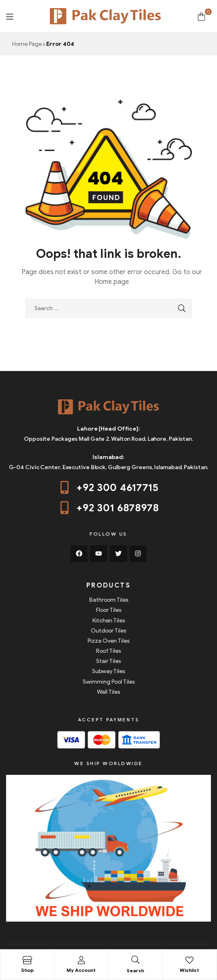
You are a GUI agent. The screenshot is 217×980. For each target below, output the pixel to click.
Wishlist (189, 970)
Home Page (27, 44)
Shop (27, 970)
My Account (81, 970)
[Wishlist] (189, 960)
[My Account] (81, 960)
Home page (112, 282)
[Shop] (27, 960)
